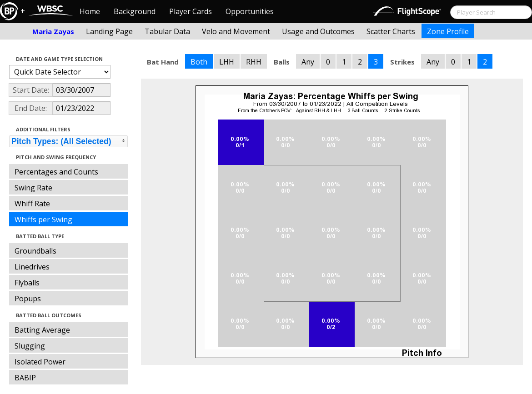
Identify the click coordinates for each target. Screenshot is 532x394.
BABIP (25, 378)
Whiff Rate (32, 204)
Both (199, 62)
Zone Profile (448, 31)
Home (90, 11)
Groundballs (35, 251)
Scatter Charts (391, 31)
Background (135, 11)
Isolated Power (40, 362)
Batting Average (42, 330)
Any (308, 62)
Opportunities (250, 11)
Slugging (30, 346)
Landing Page (109, 31)
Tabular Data (167, 31)
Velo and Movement (236, 31)
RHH (254, 62)
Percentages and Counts (56, 172)
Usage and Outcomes (318, 31)
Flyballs (27, 283)
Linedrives (32, 267)
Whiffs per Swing (43, 219)
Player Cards (191, 11)
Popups (28, 299)
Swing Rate (33, 188)
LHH (227, 62)
